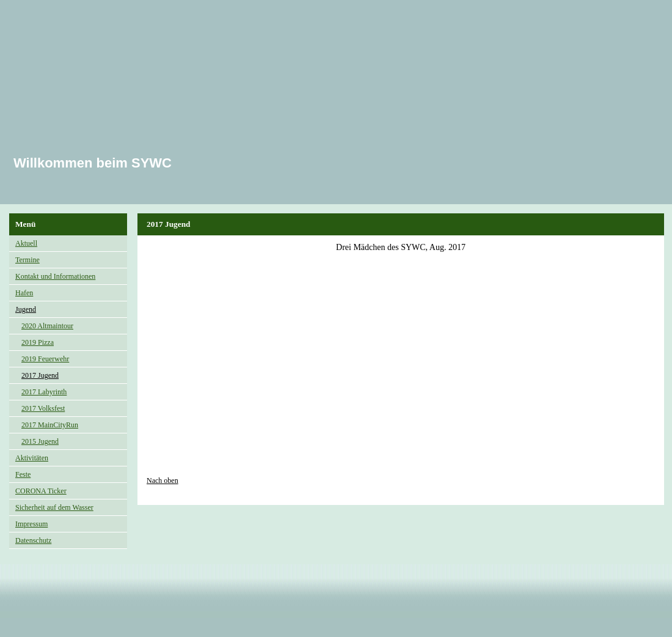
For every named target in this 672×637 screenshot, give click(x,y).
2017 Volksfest (43, 408)
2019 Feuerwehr (45, 359)
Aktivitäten (32, 458)
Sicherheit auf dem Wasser (54, 507)
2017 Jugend (40, 375)
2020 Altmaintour (47, 326)
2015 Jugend (40, 441)
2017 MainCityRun (50, 425)
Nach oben (163, 481)
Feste (23, 474)
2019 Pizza (38, 342)
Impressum (31, 524)
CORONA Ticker (41, 491)
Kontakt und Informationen (55, 276)
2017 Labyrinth (44, 392)
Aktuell (26, 243)
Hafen (24, 293)
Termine (27, 260)
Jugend (26, 309)
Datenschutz (33, 540)
